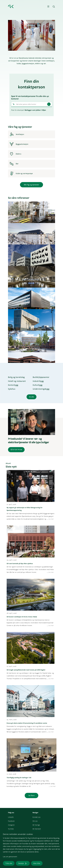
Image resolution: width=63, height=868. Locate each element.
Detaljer (21, 863)
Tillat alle (9, 863)
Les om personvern (10, 857)
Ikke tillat (37, 863)
